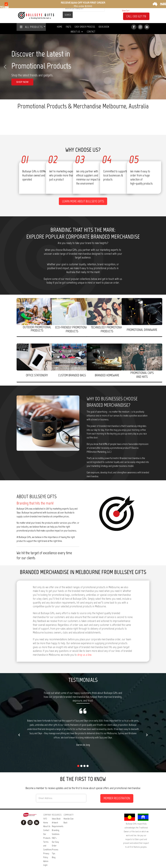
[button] (5, 67)
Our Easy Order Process (55, 835)
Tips (53, 843)
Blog (54, 847)
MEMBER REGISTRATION (117, 788)
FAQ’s (54, 828)
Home (60, 27)
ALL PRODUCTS (31, 27)
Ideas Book (104, 27)
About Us (75, 32)
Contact (91, 32)
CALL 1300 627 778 (136, 16)
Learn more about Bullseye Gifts (83, 191)
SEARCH (68, 15)
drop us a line (84, 644)
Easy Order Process (85, 27)
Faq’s (68, 27)
